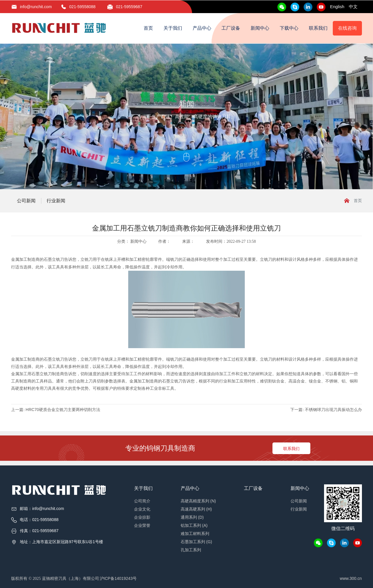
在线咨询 (347, 28)
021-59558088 (82, 7)
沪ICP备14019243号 (118, 578)
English (337, 7)
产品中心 (202, 28)
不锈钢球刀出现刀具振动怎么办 (333, 410)
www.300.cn (351, 578)
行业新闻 (56, 201)
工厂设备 (231, 28)
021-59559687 (129, 7)
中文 (353, 7)
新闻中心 (260, 28)
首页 (148, 28)
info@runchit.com (36, 7)
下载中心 (289, 28)
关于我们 (173, 28)
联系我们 (318, 28)
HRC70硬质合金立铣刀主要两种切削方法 (63, 410)
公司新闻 (26, 201)
